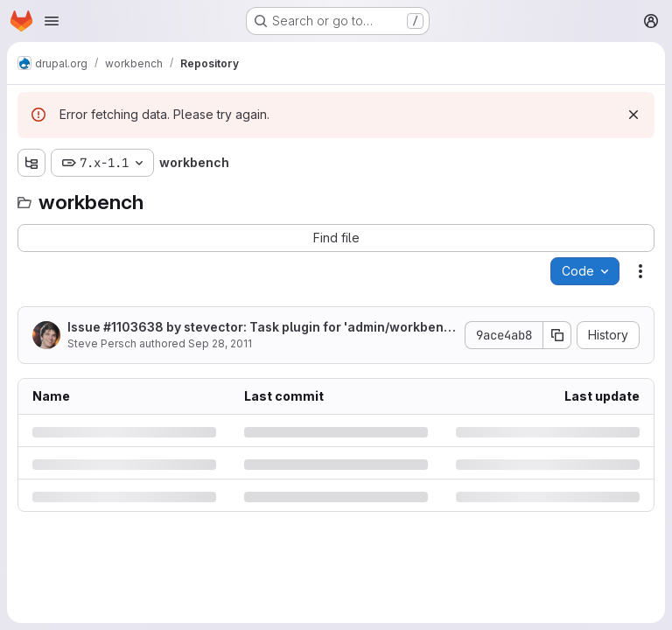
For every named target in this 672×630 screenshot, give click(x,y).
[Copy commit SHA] (557, 335)
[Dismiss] (633, 115)
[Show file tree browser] (31, 163)
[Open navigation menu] (52, 21)
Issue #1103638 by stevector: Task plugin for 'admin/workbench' (259, 328)
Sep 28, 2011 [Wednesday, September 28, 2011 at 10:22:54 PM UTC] (220, 343)
